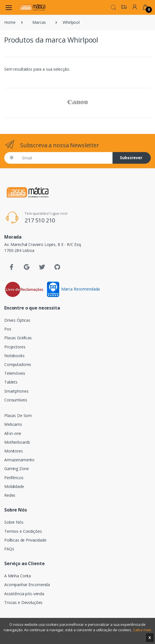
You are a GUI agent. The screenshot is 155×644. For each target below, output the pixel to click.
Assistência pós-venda (24, 594)
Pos (8, 329)
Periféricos (14, 478)
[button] (113, 7)
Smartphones (16, 391)
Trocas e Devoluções (23, 602)
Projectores (15, 347)
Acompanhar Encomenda (27, 585)
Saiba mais (142, 630)
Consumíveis (16, 400)
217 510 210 (40, 220)
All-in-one (13, 433)
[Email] (65, 158)
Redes (10, 495)
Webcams (13, 424)
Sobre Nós (14, 522)
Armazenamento (19, 460)
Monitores (14, 451)
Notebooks (14, 356)
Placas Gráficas (18, 338)
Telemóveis (15, 373)
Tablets (11, 382)
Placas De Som (18, 415)
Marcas (39, 22)
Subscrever (131, 158)
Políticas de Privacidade (25, 540)
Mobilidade (14, 486)
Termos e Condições (23, 531)
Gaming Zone (16, 469)
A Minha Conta (18, 576)
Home (10, 22)
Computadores (18, 364)
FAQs (9, 549)
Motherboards (17, 442)
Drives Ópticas (17, 320)
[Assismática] (32, 7)
